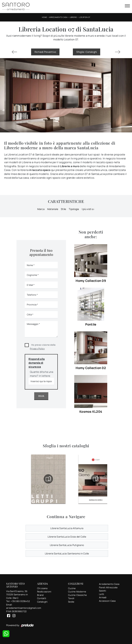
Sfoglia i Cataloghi (87, 52)
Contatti (42, 598)
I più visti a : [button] (88, 209)
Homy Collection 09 (91, 281)
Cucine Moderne (77, 592)
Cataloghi (42, 602)
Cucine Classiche (77, 595)
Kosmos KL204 (91, 412)
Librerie (73, 17)
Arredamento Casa (58, 17)
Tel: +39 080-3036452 (18, 601)
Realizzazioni (44, 592)
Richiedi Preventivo (45, 52)
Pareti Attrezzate (108, 587)
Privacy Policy (37, 349)
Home (45, 17)
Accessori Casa (107, 601)
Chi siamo (42, 588)
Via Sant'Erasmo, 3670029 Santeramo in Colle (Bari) (17, 595)
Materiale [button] (53, 209)
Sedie (71, 602)
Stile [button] (63, 209)
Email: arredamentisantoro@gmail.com (20, 606)
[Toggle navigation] (127, 6)
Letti (101, 594)
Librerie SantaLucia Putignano (67, 545)
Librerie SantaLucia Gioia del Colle (67, 537)
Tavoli (71, 598)
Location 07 (85, 17)
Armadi (103, 597)
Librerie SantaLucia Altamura (67, 528)
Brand (40, 595)
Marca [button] (41, 209)
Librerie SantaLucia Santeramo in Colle (67, 553)
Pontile (91, 324)
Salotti (103, 591)
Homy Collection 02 (91, 368)
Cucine (72, 588)
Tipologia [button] (74, 209)
